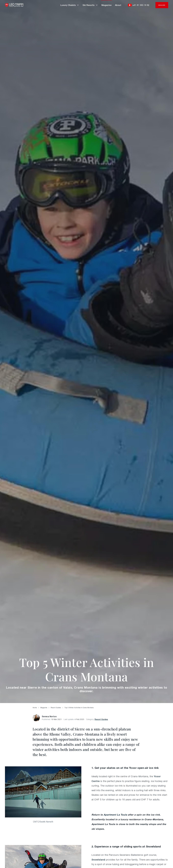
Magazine (106, 5)
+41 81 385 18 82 (139, 5)
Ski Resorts (90, 5)
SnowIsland (98, 860)
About (118, 5)
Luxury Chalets (70, 5)
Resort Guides (101, 719)
